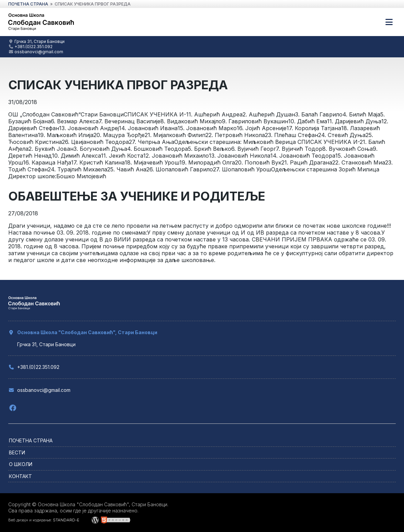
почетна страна (28, 4)
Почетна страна (31, 440)
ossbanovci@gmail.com (39, 52)
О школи (21, 464)
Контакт (20, 476)
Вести (17, 452)
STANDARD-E (66, 520)
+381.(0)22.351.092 (33, 47)
